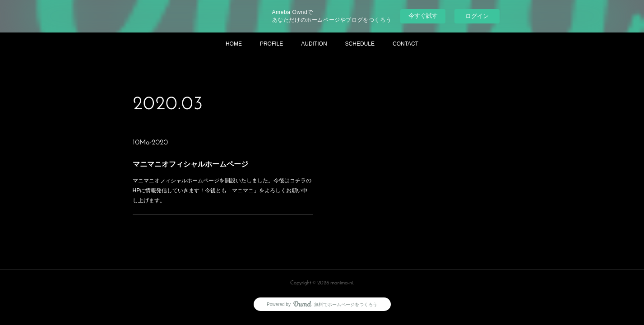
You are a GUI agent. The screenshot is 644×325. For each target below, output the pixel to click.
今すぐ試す (423, 16)
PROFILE (271, 44)
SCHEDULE (360, 44)
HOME (234, 44)
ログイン (477, 16)
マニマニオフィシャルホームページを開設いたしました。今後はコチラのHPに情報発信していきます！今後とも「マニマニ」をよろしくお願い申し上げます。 (222, 190)
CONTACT (405, 44)
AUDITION (314, 44)
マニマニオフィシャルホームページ (191, 164)
